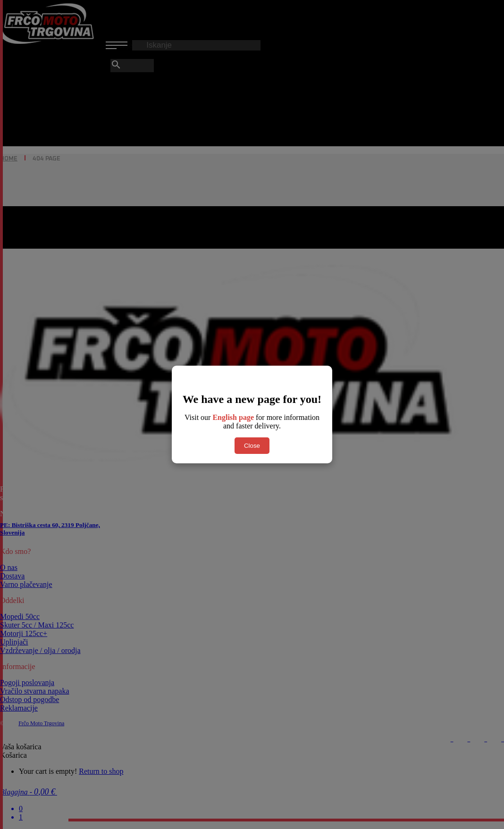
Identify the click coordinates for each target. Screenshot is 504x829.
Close (252, 446)
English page (233, 417)
